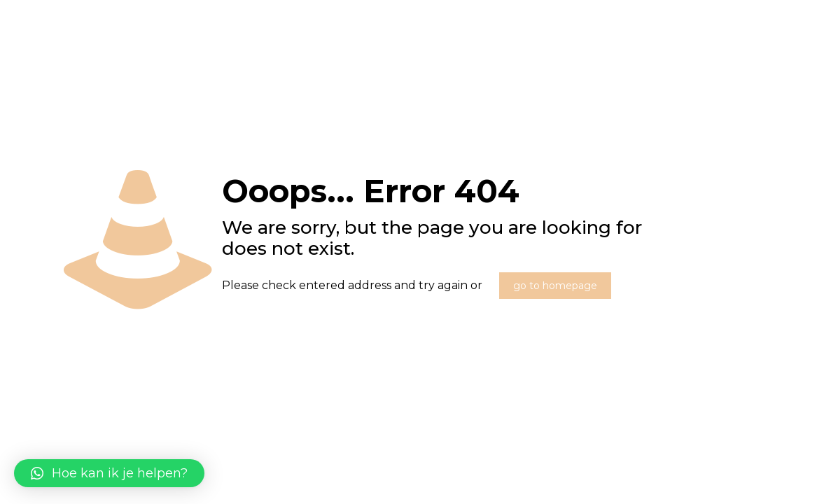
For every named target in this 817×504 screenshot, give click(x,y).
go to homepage (555, 286)
